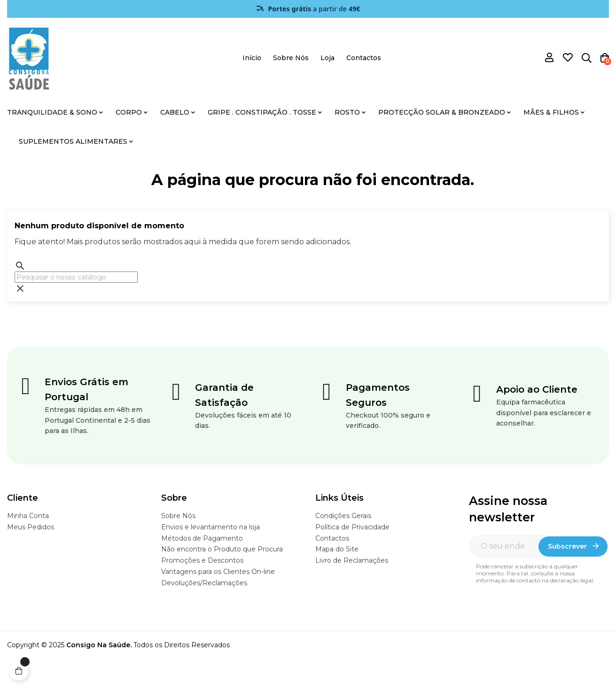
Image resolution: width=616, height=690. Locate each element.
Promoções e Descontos (202, 560)
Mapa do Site (337, 549)
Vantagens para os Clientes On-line (218, 572)
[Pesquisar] (76, 277)
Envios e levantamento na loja (211, 527)
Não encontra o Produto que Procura (222, 549)
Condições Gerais (343, 516)
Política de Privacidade (352, 527)
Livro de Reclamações (352, 560)
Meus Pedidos (31, 527)
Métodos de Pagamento (202, 538)
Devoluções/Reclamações (204, 583)
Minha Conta (28, 516)
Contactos (332, 538)
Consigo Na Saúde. (99, 645)
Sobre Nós (178, 516)
